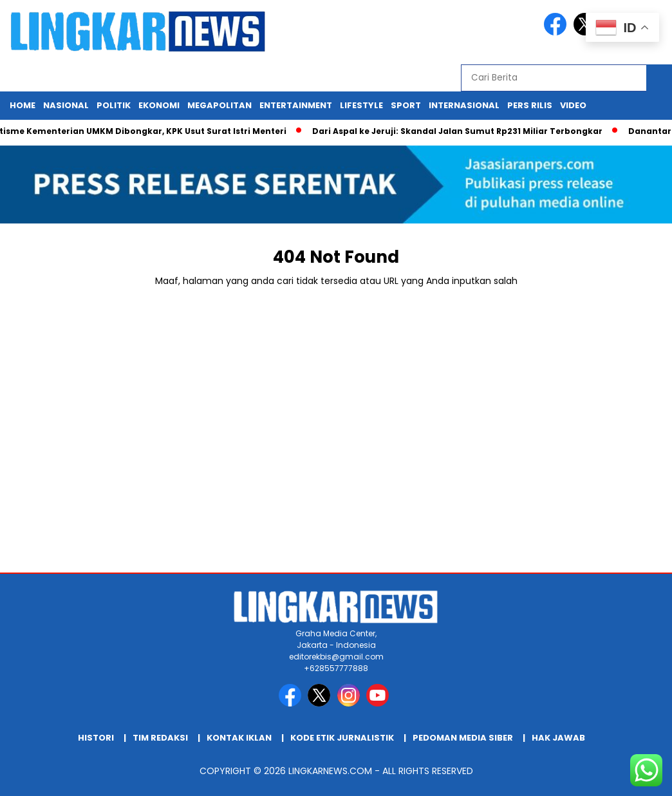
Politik (114, 105)
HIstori (96, 738)
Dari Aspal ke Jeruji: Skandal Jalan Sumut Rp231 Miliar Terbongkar (462, 131)
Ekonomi (159, 105)
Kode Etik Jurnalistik (342, 738)
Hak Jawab (558, 738)
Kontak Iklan (239, 738)
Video (573, 105)
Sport (406, 105)
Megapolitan (219, 105)
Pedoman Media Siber (463, 738)
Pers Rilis (530, 105)
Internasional (464, 105)
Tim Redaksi (160, 738)
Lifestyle (361, 105)
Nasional (66, 105)
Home (23, 105)
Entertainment (296, 105)
